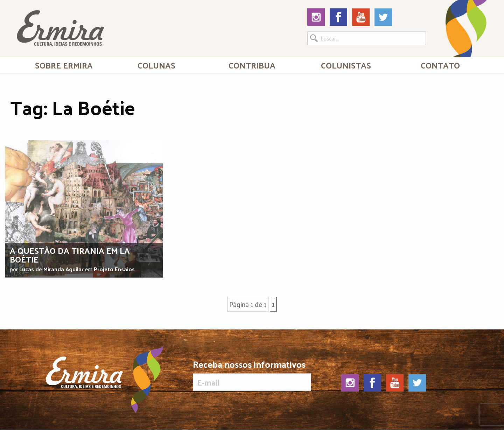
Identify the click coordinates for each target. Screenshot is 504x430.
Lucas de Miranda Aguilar (51, 269)
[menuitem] (64, 65)
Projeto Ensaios (114, 269)
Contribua (252, 65)
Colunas (156, 65)
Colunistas (346, 65)
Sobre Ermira (64, 65)
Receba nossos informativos (252, 375)
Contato (440, 65)
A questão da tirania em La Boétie (70, 255)
